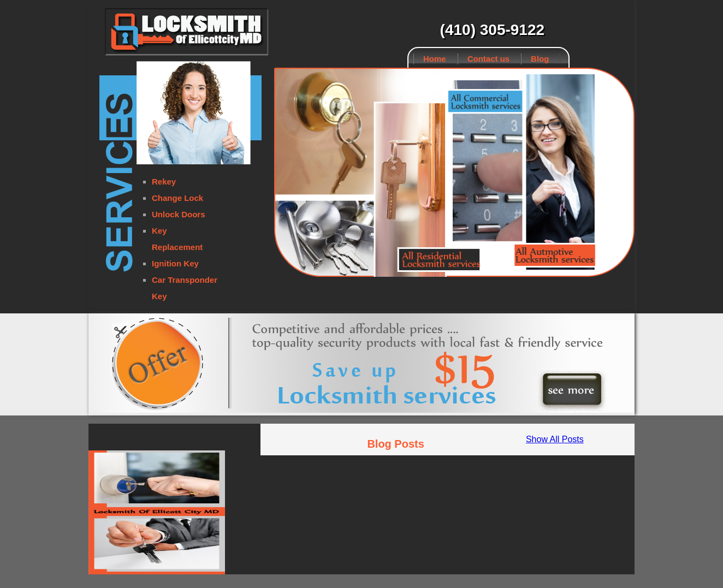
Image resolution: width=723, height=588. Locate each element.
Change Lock (177, 198)
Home (435, 59)
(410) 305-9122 (492, 30)
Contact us (489, 59)
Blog (540, 59)
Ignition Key (175, 263)
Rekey (164, 182)
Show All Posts (555, 439)
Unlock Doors (179, 214)
